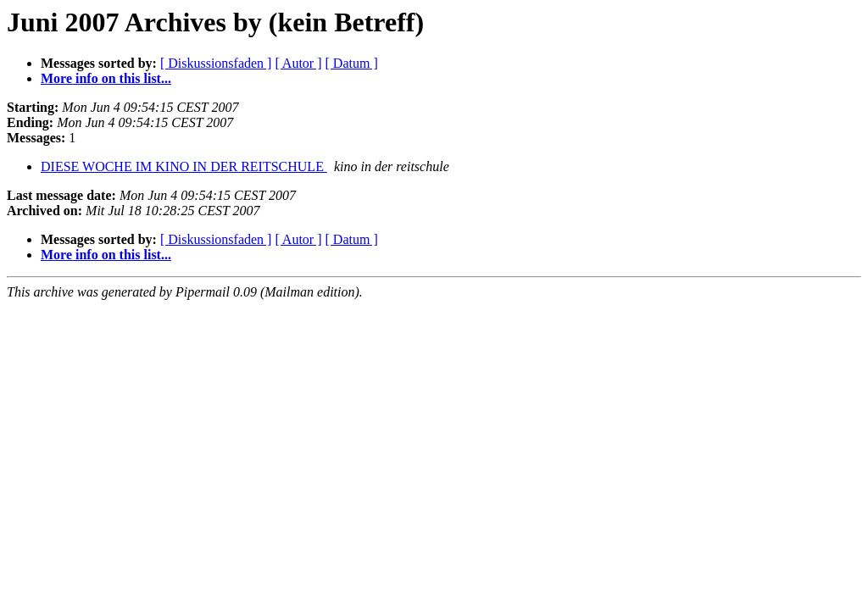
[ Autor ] (298, 63)
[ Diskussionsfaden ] (216, 63)
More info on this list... (106, 78)
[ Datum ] (352, 63)
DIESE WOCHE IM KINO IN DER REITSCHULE (184, 166)
